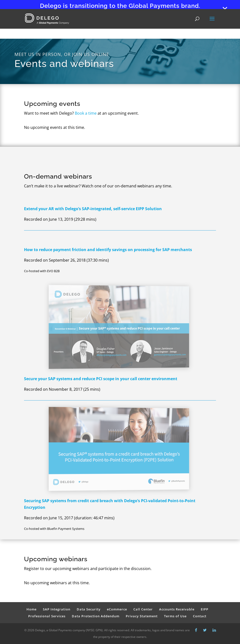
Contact (200, 616)
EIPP (205, 609)
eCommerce (117, 609)
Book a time (86, 113)
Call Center (143, 609)
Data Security (89, 609)
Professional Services (47, 616)
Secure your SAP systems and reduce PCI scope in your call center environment (101, 379)
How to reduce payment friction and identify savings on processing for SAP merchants (108, 250)
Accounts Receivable (177, 609)
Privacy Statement (142, 616)
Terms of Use (175, 616)
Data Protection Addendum (96, 616)
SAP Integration (57, 609)
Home (32, 609)
